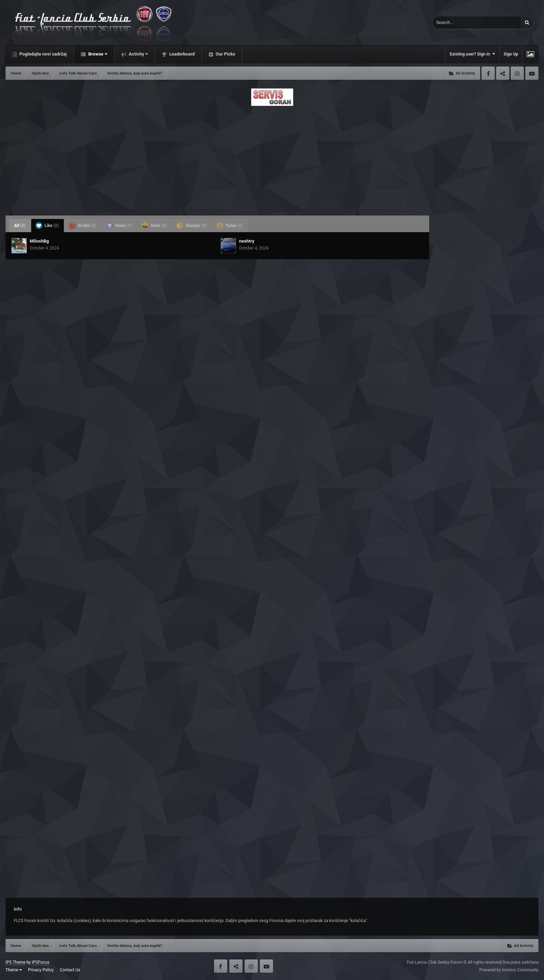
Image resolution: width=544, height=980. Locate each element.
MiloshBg (39, 241)
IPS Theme (16, 962)
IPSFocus (41, 962)
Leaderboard (181, 54)
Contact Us (70, 970)
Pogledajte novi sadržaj (43, 54)
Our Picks (225, 54)
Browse (97, 54)
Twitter (503, 73)
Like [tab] (47, 226)
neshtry (247, 241)
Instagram (517, 73)
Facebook (488, 73)
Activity (138, 54)
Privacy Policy (41, 970)
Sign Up (511, 54)
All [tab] (20, 226)
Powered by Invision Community (509, 970)
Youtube (532, 73)
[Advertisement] (272, 159)
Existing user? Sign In (472, 54)
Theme (14, 970)
